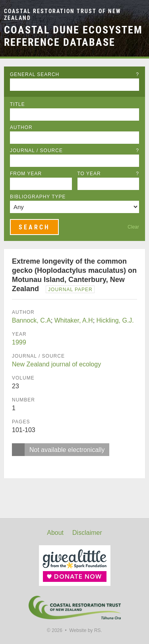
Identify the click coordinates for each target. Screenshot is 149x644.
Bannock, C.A (31, 320)
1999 (19, 342)
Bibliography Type (38, 197)
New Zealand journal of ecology (56, 364)
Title (17, 104)
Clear (133, 227)
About (55, 533)
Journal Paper (70, 290)
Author (21, 127)
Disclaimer (87, 533)
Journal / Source (74, 151)
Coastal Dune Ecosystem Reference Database (73, 36)
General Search (74, 74)
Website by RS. (85, 630)
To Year (108, 174)
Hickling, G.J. (115, 320)
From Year (26, 174)
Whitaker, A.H (74, 320)
